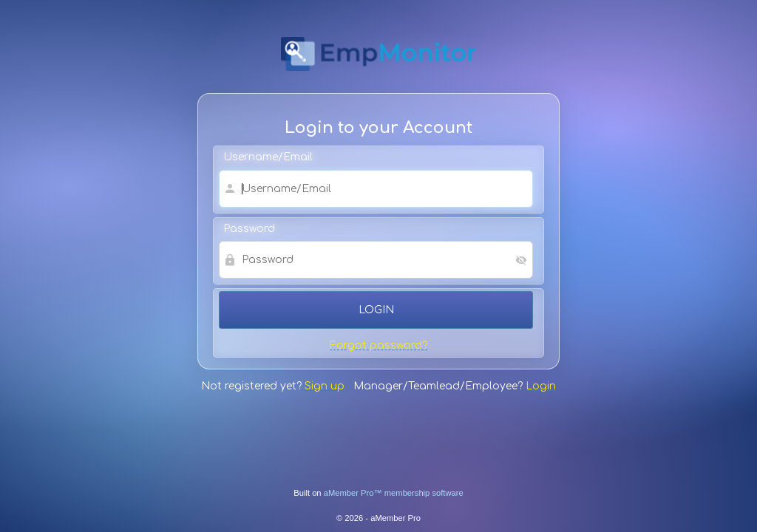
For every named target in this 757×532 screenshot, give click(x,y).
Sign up (325, 386)
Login (541, 386)
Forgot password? (378, 345)
